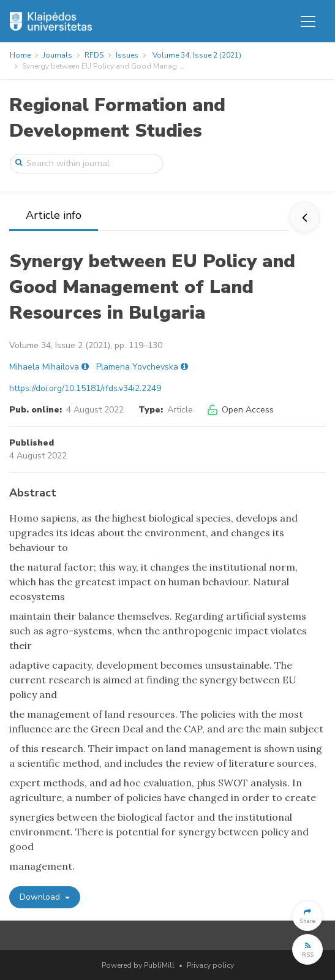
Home (20, 55)
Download (41, 897)
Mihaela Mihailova (44, 367)
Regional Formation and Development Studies (117, 118)
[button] (307, 916)
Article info (54, 215)
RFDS (94, 55)
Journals (58, 55)
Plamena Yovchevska (137, 367)
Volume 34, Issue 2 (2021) (197, 55)
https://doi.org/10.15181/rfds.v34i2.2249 (85, 388)
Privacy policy (210, 965)
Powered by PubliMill (138, 965)
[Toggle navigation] (308, 21)
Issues (127, 55)
